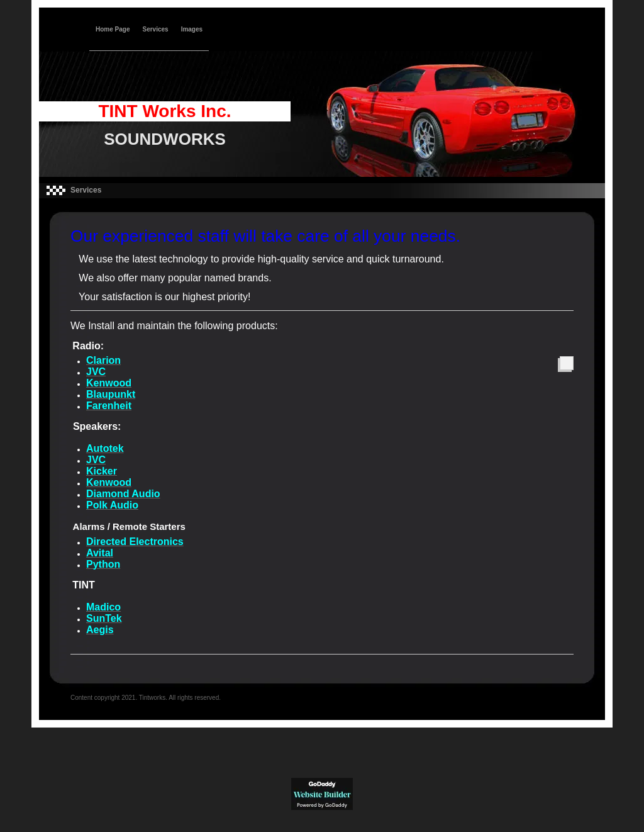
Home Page (113, 30)
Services (155, 30)
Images (192, 30)
